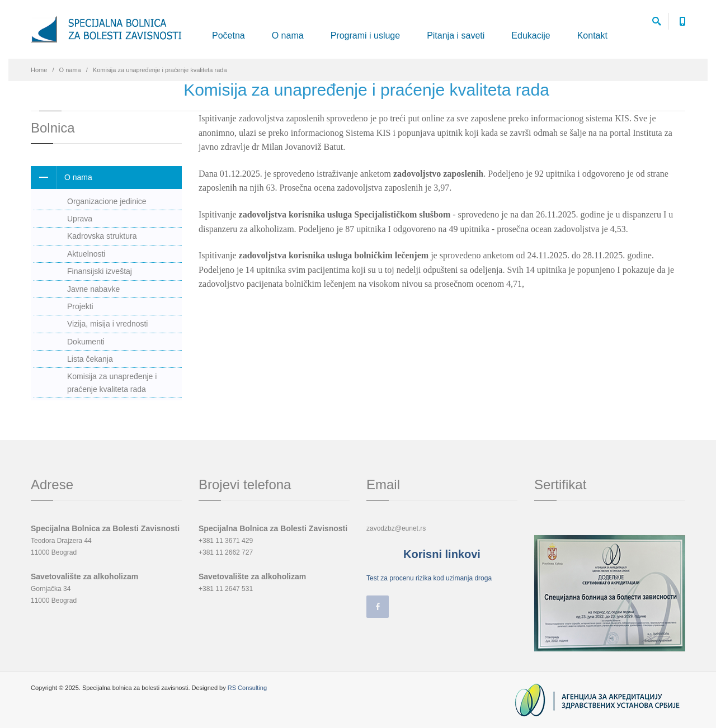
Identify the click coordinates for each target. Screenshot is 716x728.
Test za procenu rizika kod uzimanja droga (429, 578)
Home (39, 70)
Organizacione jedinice (107, 201)
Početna (229, 36)
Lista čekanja (90, 359)
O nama (288, 36)
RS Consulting (247, 688)
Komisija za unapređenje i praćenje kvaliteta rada (112, 382)
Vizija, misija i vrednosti (107, 324)
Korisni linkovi (442, 554)
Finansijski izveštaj (100, 271)
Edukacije (531, 36)
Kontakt (592, 36)
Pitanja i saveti (456, 36)
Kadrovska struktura (102, 236)
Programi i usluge (366, 36)
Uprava (80, 219)
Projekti (80, 306)
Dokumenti (86, 342)
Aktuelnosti (86, 254)
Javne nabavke (93, 289)
